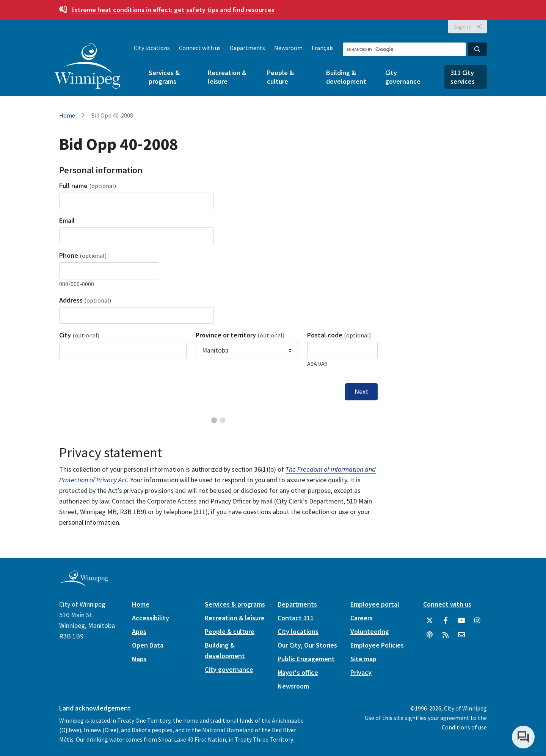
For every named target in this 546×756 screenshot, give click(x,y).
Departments (247, 48)
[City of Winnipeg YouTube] (461, 621)
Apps (139, 631)
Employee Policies (377, 645)
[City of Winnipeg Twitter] (430, 621)
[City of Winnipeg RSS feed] (446, 635)
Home (67, 115)
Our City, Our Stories (307, 645)
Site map (363, 659)
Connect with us (200, 48)
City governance (403, 77)
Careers (362, 618)
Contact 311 (296, 618)
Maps (139, 659)
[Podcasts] (430, 635)
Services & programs (164, 77)
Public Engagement (306, 659)
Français (323, 48)
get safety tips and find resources (173, 10)
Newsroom (288, 48)
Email (67, 220)
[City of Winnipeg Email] (461, 635)
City (79, 335)
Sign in (463, 27)
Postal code (339, 335)
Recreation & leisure (227, 77)
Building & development (346, 77)
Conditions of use (464, 727)
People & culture (280, 77)
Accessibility (151, 618)
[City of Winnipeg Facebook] (446, 621)
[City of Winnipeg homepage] (84, 584)
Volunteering (370, 631)
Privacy (361, 672)
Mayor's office (298, 672)
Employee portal (375, 604)
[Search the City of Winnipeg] (404, 49)
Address (85, 300)
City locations (152, 48)
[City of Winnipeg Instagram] (477, 621)
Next (361, 392)
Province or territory (240, 335)
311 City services (463, 77)
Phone (83, 255)
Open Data (148, 645)
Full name (88, 186)
